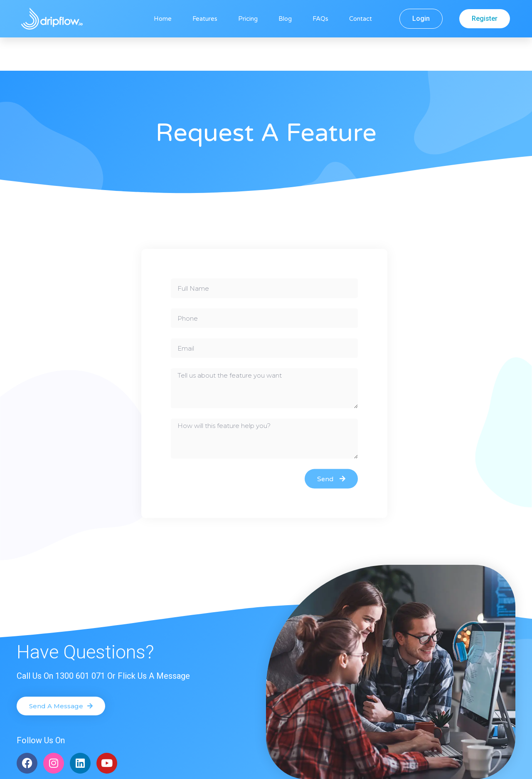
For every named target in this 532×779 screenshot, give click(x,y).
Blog (285, 19)
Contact (361, 19)
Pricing (248, 19)
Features (205, 19)
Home (163, 19)
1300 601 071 (80, 643)
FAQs (320, 19)
